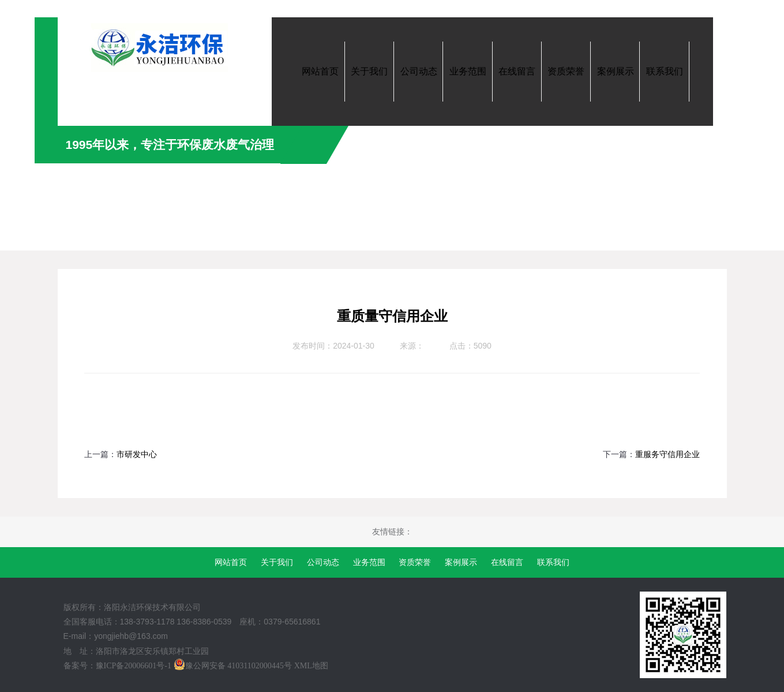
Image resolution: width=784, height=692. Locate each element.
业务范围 (369, 562)
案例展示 (461, 562)
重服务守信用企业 (667, 455)
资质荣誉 (415, 562)
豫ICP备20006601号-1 (134, 666)
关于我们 (277, 562)
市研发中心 (137, 455)
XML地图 (311, 666)
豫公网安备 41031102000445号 (233, 666)
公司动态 (323, 562)
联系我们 (553, 562)
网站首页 (231, 562)
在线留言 (507, 562)
